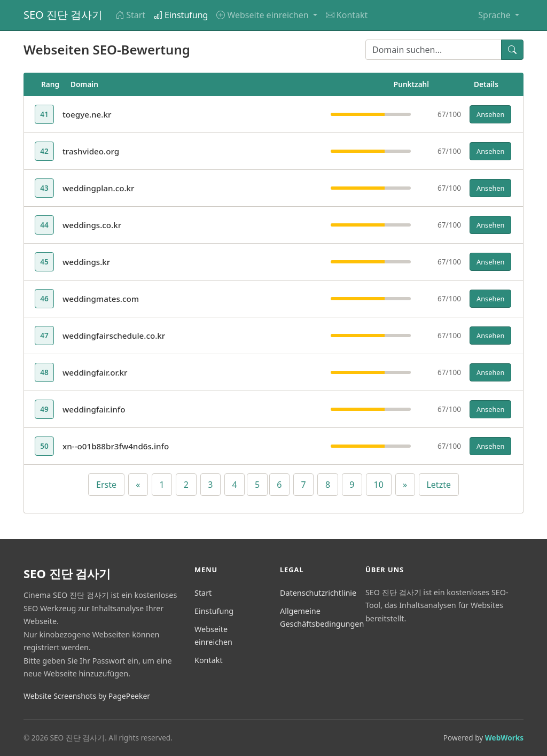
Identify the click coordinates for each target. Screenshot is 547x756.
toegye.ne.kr (87, 114)
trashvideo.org (91, 151)
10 (379, 485)
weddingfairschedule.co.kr (114, 336)
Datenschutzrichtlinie (318, 593)
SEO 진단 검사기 (63, 15)
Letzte (439, 485)
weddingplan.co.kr (99, 188)
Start (130, 15)
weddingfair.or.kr (95, 372)
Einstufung (181, 15)
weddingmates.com (101, 299)
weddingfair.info (94, 409)
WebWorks (504, 738)
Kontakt (347, 15)
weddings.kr (86, 262)
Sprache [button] (495, 15)
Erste (106, 485)
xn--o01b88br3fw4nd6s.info (116, 446)
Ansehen (490, 114)
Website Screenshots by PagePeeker (87, 696)
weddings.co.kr (92, 225)
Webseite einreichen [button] (263, 15)
